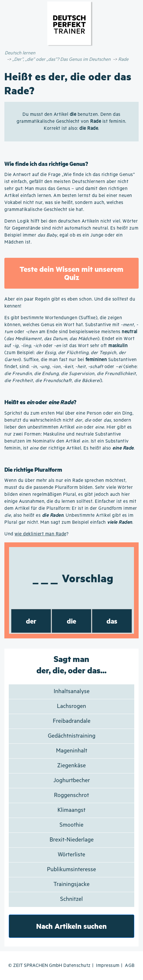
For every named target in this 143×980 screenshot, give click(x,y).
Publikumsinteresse (71, 870)
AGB (130, 966)
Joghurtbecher (72, 781)
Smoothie (71, 825)
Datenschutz (77, 966)
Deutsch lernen (20, 53)
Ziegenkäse (71, 766)
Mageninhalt (72, 751)
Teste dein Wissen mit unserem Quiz (71, 273)
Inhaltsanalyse (72, 691)
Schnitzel (71, 899)
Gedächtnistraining (72, 736)
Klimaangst (71, 810)
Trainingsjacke (71, 884)
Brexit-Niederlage (72, 840)
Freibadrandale (72, 721)
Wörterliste (71, 855)
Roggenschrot (71, 795)
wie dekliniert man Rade (40, 534)
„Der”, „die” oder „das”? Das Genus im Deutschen (61, 60)
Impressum (108, 966)
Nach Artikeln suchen (71, 926)
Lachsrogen (71, 706)
